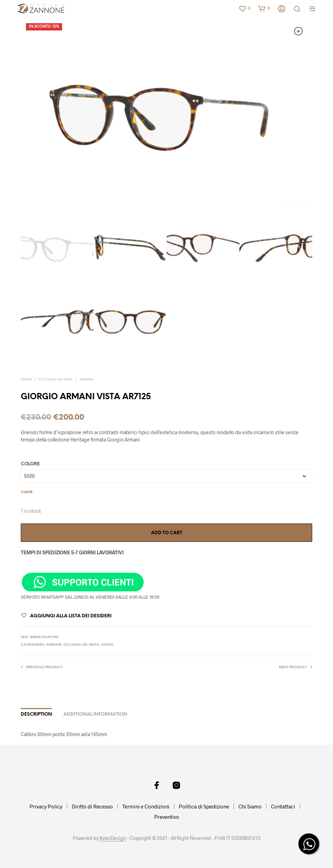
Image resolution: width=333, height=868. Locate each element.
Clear (27, 492)
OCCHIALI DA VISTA (56, 380)
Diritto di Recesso (92, 806)
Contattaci (283, 806)
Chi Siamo (250, 806)
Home (26, 380)
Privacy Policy (46, 806)
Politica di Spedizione (204, 806)
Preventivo (167, 817)
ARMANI (87, 380)
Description (36, 714)
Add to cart (167, 533)
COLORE (30, 464)
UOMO (107, 645)
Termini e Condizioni (146, 806)
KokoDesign (113, 838)
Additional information (95, 714)
